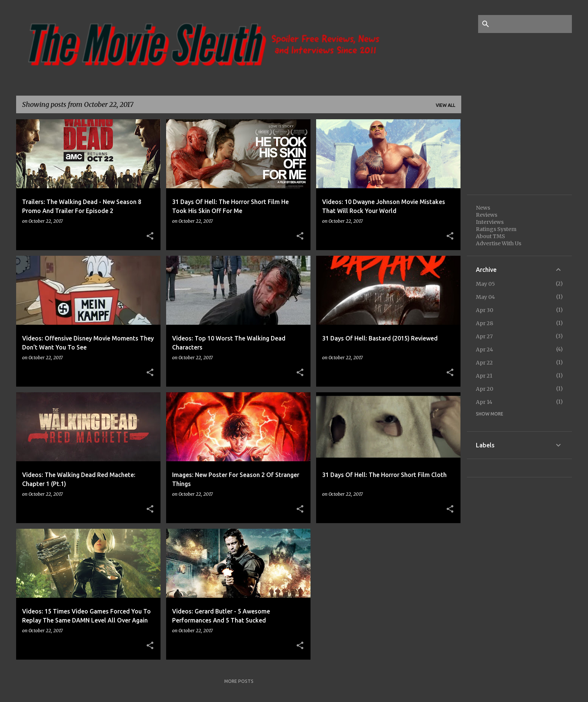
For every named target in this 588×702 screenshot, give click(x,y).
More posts (239, 681)
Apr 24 (484, 349)
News (483, 208)
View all (445, 105)
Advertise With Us (499, 243)
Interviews (490, 222)
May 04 (485, 297)
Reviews (487, 215)
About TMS (490, 236)
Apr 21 (484, 376)
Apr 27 (484, 336)
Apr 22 (484, 363)
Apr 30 (484, 310)
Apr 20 (484, 389)
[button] (150, 236)
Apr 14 (484, 402)
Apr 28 (484, 323)
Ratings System (496, 229)
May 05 (485, 284)
